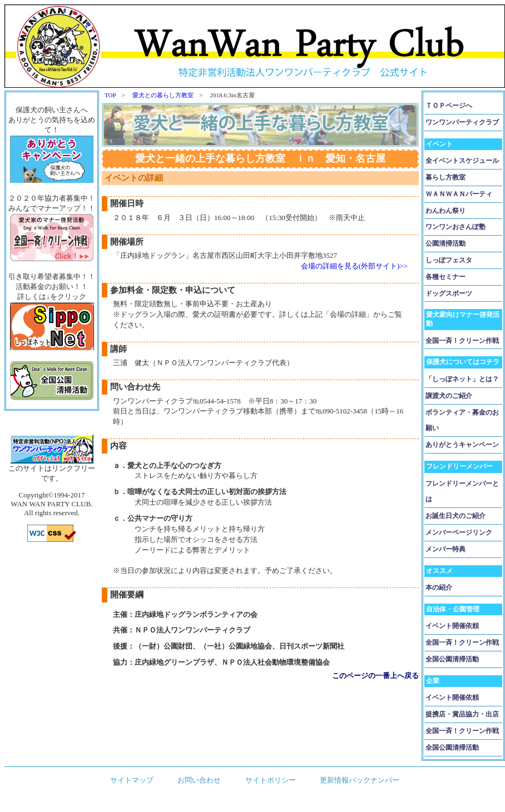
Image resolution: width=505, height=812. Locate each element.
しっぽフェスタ (449, 260)
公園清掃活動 (445, 243)
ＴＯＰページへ (449, 106)
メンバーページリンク (459, 532)
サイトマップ (132, 780)
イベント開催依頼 (452, 626)
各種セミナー (445, 277)
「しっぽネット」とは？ (462, 379)
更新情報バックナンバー (360, 780)
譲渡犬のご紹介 (449, 396)
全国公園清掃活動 (452, 659)
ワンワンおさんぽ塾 (456, 227)
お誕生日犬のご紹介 (456, 516)
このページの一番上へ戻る (375, 676)
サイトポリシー (271, 780)
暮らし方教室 (445, 177)
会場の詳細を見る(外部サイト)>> (354, 266)
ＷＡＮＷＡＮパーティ (459, 194)
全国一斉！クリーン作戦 (462, 341)
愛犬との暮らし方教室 (163, 95)
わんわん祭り (445, 211)
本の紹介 (439, 587)
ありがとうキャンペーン (462, 445)
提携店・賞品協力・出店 (462, 714)
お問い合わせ (199, 780)
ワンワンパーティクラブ (462, 122)
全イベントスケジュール (462, 161)
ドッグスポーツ (449, 293)
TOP (110, 95)
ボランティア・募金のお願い (462, 420)
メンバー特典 (445, 549)
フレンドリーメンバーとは (462, 492)
